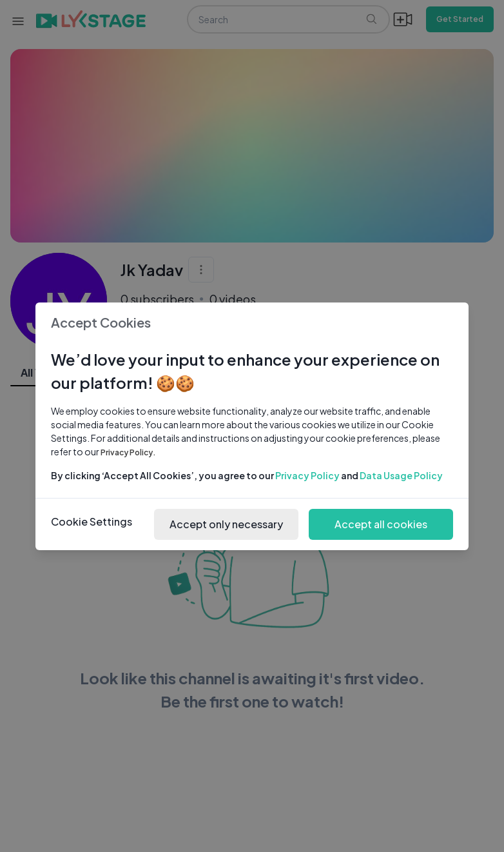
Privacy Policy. (128, 452)
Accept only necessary (226, 524)
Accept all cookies (381, 524)
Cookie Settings (92, 521)
